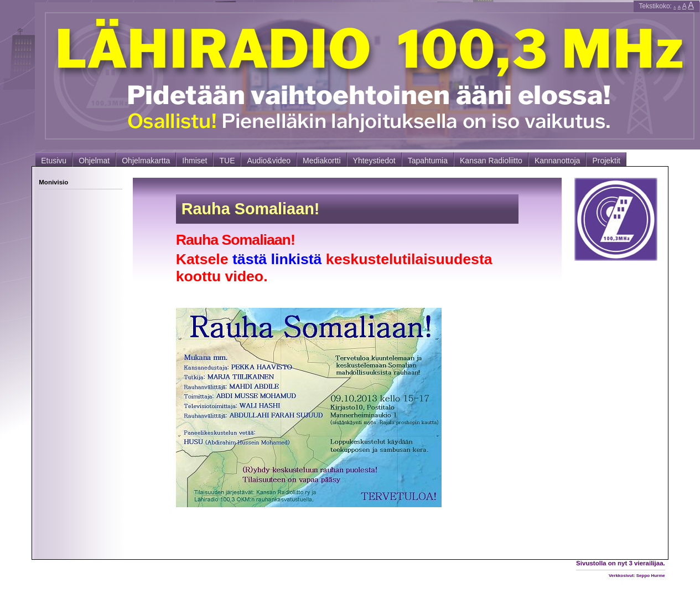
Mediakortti (322, 161)
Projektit (606, 161)
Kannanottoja (558, 161)
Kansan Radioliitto (491, 161)
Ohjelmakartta (146, 161)
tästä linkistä (277, 259)
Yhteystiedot (374, 161)
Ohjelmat (94, 161)
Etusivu (54, 161)
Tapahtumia (428, 161)
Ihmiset (195, 161)
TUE (227, 161)
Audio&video (269, 161)
